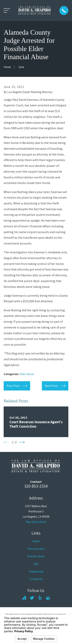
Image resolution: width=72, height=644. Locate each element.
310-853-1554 (36, 486)
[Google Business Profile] (48, 598)
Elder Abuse (27, 374)
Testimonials (36, 571)
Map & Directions (36, 522)
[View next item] (22, 442)
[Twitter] (32, 598)
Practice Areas (36, 556)
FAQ (36, 564)
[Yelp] (40, 598)
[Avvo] (24, 598)
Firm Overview (36, 549)
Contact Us (36, 579)
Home (36, 541)
